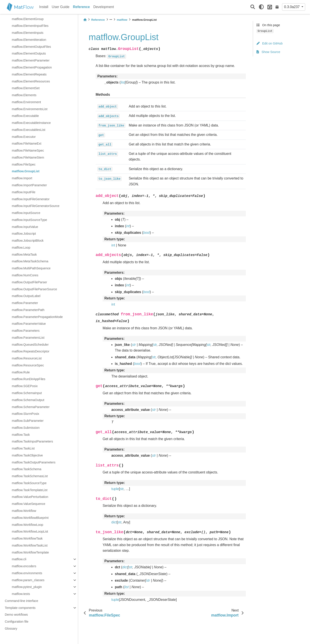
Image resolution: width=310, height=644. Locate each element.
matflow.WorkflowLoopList (30, 531)
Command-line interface (22, 601)
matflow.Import (22, 178)
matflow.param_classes (28, 580)
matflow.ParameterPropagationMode (37, 317)
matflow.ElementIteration (29, 40)
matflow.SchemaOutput (28, 400)
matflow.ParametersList (28, 338)
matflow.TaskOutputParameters (34, 462)
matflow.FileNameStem (28, 157)
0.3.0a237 (292, 7)
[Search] (253, 7)
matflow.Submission (26, 428)
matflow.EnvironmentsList (30, 109)
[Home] (85, 20)
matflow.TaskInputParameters (32, 441)
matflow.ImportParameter (29, 185)
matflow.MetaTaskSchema (30, 261)
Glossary (11, 629)
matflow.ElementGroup (28, 19)
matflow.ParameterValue (29, 324)
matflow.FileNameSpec (28, 150)
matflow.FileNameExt (27, 143)
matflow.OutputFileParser (29, 282)
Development (103, 7)
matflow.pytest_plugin (27, 587)
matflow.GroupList (26, 171)
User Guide (61, 7)
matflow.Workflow (24, 511)
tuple (115, 489)
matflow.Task (21, 435)
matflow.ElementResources (31, 81)
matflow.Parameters (26, 331)
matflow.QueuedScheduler (30, 345)
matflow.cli (19, 559)
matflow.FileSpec (24, 164)
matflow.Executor (24, 137)
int (113, 245)
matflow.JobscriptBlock (28, 241)
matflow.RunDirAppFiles (29, 379)
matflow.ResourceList (27, 358)
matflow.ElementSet (26, 88)
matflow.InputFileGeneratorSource (36, 206)
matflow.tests (21, 594)
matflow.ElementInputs (28, 33)
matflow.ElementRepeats (29, 74)
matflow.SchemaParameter (31, 407)
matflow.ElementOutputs (29, 53)
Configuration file (17, 622)
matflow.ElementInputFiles (30, 26)
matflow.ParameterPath (28, 310)
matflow (122, 20)
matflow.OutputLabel (26, 296)
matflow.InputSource (26, 213)
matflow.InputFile (24, 192)
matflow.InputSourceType (29, 220)
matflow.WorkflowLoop (28, 525)
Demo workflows (16, 615)
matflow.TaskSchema (27, 469)
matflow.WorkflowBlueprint (30, 518)
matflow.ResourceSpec (28, 365)
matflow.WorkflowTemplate (30, 552)
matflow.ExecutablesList (29, 130)
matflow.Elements (24, 95)
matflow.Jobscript (24, 234)
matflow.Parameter (25, 303)
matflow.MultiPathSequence (31, 268)
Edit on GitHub (270, 43)
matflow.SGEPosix (25, 386)
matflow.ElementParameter (31, 60)
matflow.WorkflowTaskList (30, 545)
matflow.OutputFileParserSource (34, 289)
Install (44, 7)
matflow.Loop (21, 248)
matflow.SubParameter (28, 421)
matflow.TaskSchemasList (30, 476)
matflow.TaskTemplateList (30, 490)
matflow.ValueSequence (28, 504)
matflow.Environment (26, 102)
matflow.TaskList (23, 448)
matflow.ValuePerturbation (30, 497)
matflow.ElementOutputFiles (31, 47)
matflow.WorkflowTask (27, 538)
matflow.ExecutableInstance (31, 123)
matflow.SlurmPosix (26, 414)
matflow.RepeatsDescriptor (31, 351)
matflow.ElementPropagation (32, 67)
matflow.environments (27, 573)
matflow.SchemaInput (27, 393)
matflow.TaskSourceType (29, 483)
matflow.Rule (21, 372)
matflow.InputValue (25, 227)
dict (114, 522)
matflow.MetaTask (24, 255)
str (122, 489)
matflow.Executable (25, 116)
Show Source (268, 52)
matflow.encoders (24, 566)
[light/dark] (261, 7)
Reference (81, 7)
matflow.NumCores (25, 275)
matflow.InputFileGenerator (31, 199)
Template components (20, 608)
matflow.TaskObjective (27, 455)
